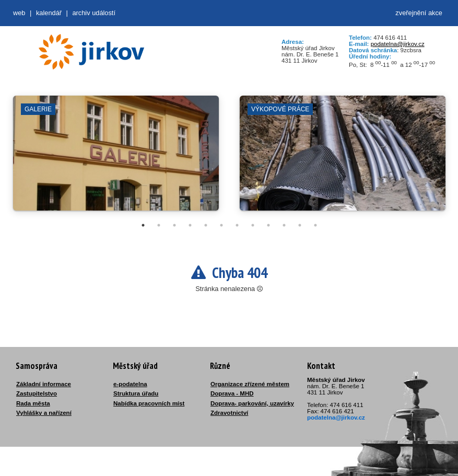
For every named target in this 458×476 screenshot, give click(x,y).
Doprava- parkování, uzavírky (252, 403)
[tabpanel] (116, 158)
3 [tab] (174, 225)
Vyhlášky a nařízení (44, 413)
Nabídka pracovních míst (149, 403)
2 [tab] (159, 225)
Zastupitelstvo (37, 393)
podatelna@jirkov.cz (398, 44)
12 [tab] (315, 225)
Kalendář (49, 13)
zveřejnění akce (419, 13)
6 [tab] (221, 225)
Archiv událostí (94, 13)
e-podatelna (130, 384)
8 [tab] (253, 225)
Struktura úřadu (136, 393)
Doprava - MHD (232, 393)
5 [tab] (206, 225)
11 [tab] (300, 225)
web (19, 13)
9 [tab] (268, 225)
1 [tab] (143, 225)
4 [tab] (190, 225)
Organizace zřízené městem (250, 384)
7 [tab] (237, 225)
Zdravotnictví (229, 413)
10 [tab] (284, 225)
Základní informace (44, 384)
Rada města (33, 403)
